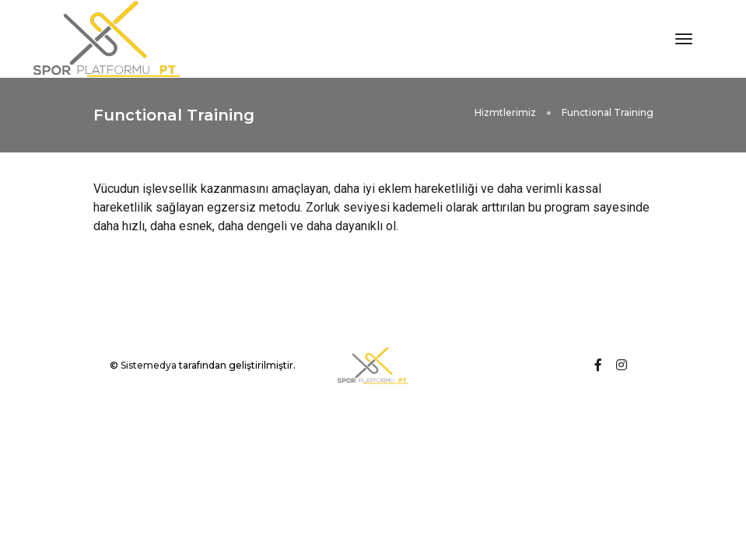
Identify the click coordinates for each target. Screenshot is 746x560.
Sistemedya (149, 365)
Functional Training (608, 112)
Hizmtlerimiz (505, 112)
